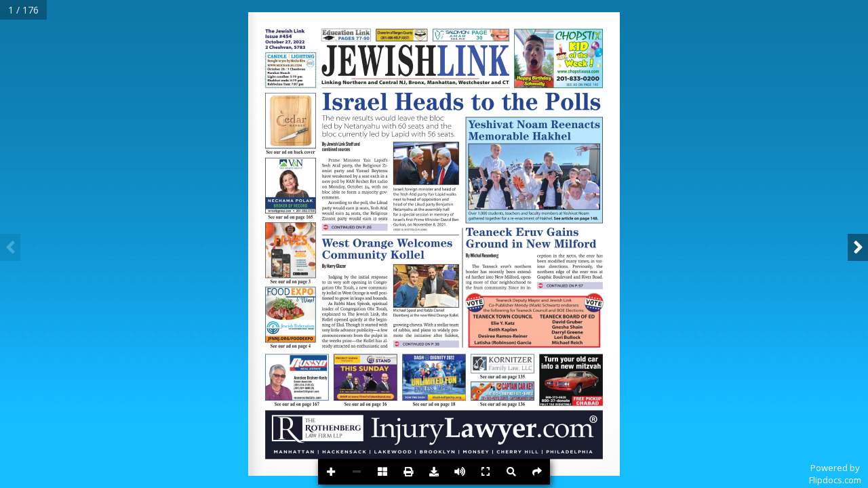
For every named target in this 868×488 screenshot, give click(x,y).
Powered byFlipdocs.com (835, 474)
